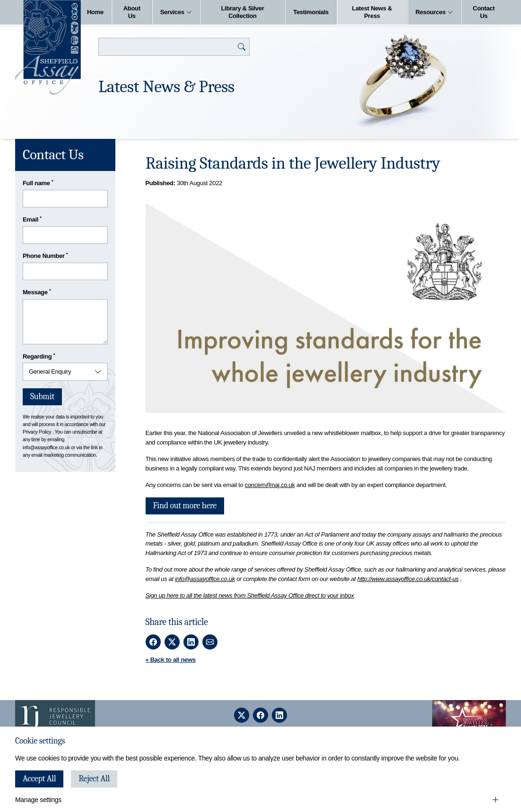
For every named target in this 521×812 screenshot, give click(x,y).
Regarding (39, 356)
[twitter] (242, 715)
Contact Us (484, 12)
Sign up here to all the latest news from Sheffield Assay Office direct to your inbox (250, 595)
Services (176, 12)
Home (95, 12)
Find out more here (185, 506)
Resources (434, 12)
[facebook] (260, 715)
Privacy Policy (37, 432)
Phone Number (45, 255)
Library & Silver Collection (242, 12)
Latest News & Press (372, 12)
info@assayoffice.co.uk (205, 579)
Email (32, 219)
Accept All (39, 779)
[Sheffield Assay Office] (48, 47)
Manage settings (38, 800)
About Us (132, 12)
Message (37, 292)
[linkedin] (279, 715)
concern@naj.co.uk (270, 485)
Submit (42, 397)
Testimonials (311, 12)
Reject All (94, 779)
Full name (38, 183)
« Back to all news (171, 660)
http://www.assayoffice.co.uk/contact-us (408, 579)
